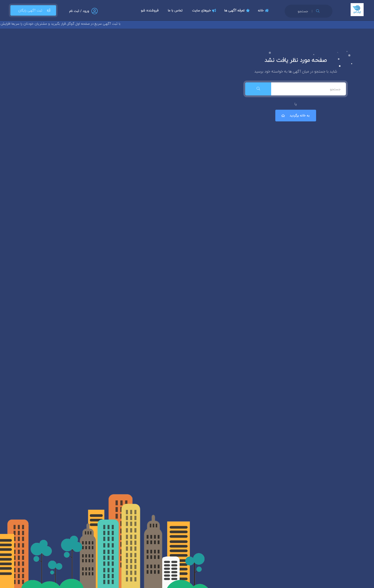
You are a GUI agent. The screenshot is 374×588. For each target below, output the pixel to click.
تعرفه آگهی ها (238, 10)
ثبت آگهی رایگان (33, 10)
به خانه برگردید (295, 116)
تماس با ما (175, 10)
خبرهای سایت (205, 10)
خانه (264, 10)
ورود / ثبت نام (79, 11)
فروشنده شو (150, 10)
